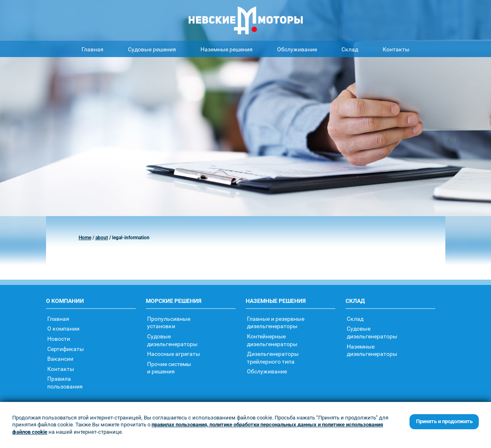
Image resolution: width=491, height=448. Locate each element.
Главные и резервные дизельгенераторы (276, 322)
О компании (63, 328)
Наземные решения (227, 49)
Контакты (396, 49)
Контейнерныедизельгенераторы (272, 340)
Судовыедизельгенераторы (172, 340)
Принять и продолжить (444, 421)
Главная (92, 49)
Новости (59, 339)
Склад (350, 49)
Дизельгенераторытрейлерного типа (273, 358)
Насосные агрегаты (174, 354)
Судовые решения (152, 49)
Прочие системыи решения (169, 368)
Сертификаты (66, 349)
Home (85, 238)
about (102, 238)
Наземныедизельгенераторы (372, 350)
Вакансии (60, 359)
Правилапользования (65, 382)
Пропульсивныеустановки (169, 322)
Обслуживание (297, 49)
